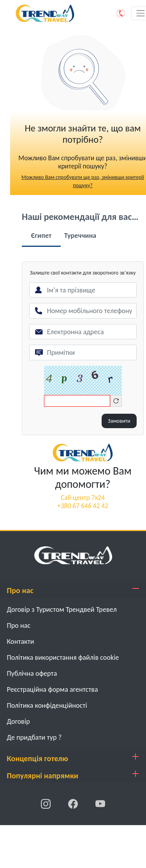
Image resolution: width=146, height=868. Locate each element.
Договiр (18, 721)
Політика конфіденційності (47, 705)
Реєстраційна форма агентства (53, 689)
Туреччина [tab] (80, 236)
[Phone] (121, 13)
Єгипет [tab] (41, 236)
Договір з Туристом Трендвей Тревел (62, 609)
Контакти (21, 641)
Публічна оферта (32, 673)
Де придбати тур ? (34, 737)
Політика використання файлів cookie (63, 657)
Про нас (19, 625)
